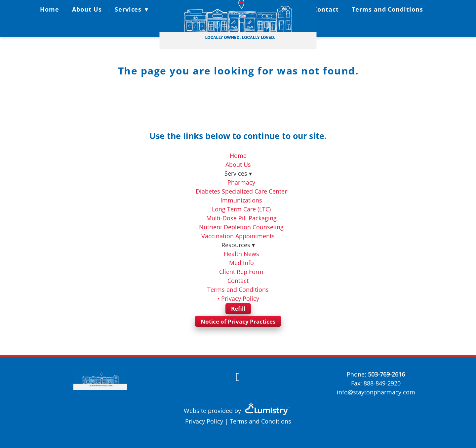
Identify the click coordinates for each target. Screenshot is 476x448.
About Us (87, 9)
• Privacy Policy (238, 298)
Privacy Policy (204, 421)
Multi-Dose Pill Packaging (241, 218)
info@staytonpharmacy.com (376, 392)
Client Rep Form (241, 272)
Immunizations (241, 200)
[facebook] (238, 377)
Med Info (241, 263)
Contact (326, 9)
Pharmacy (241, 182)
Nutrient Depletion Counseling (241, 227)
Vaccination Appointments (238, 236)
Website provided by (238, 411)
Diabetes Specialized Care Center (241, 191)
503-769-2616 (386, 374)
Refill (238, 309)
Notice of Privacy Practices (238, 321)
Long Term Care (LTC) (241, 209)
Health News (241, 254)
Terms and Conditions (387, 9)
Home (50, 9)
